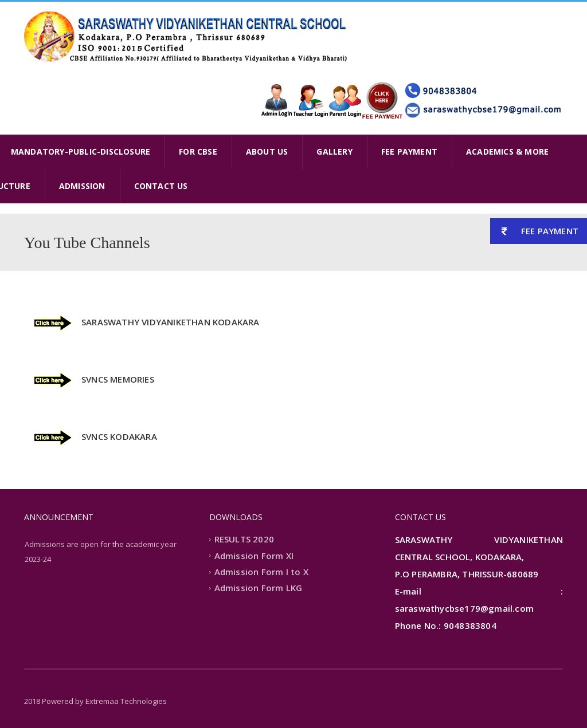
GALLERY (334, 151)
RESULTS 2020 (244, 540)
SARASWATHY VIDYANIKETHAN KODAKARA (171, 322)
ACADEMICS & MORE (507, 151)
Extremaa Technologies (126, 701)
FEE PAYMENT (409, 151)
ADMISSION (82, 186)
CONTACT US (161, 186)
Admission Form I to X (261, 572)
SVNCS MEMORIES (118, 379)
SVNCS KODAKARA (119, 436)
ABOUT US (267, 151)
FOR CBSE (198, 151)
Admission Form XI (254, 556)
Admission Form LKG (259, 588)
